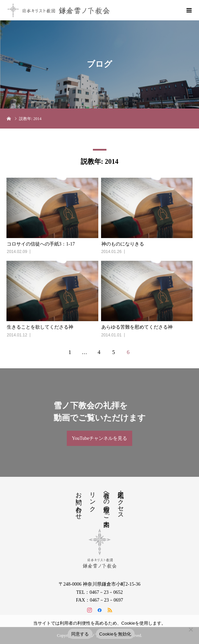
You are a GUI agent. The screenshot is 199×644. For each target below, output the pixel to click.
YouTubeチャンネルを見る (99, 438)
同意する (80, 634)
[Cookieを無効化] (191, 629)
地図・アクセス (121, 502)
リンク (93, 498)
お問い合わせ (79, 502)
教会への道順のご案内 (106, 502)
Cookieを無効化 (115, 634)
